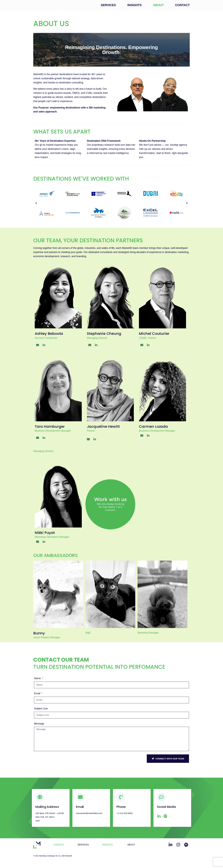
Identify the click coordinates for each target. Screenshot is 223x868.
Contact (182, 7)
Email (37, 696)
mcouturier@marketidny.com (89, 816)
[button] (36, 206)
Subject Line (41, 711)
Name (38, 681)
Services (108, 7)
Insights (134, 7)
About (158, 7)
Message (39, 726)
